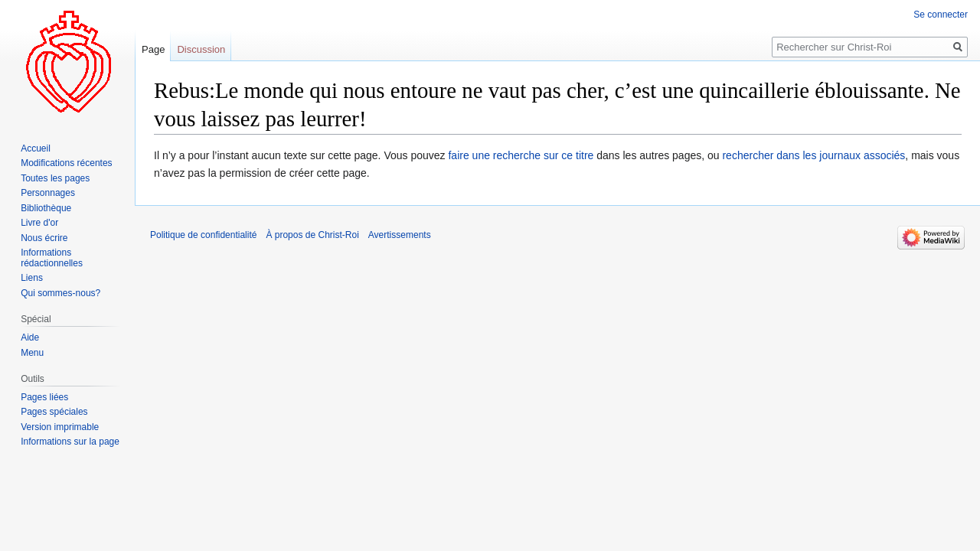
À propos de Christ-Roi (312, 235)
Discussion (201, 49)
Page (153, 49)
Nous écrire (44, 238)
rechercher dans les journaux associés (813, 155)
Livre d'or (39, 223)
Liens (32, 278)
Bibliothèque (46, 208)
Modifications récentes (66, 163)
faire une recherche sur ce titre (521, 155)
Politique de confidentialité (203, 235)
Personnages (48, 193)
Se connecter (941, 15)
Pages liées (44, 397)
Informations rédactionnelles (52, 258)
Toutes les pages (55, 178)
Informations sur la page (70, 442)
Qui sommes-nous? (60, 293)
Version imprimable (60, 427)
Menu (32, 353)
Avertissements (400, 235)
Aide (30, 337)
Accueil (36, 148)
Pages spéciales (54, 412)
